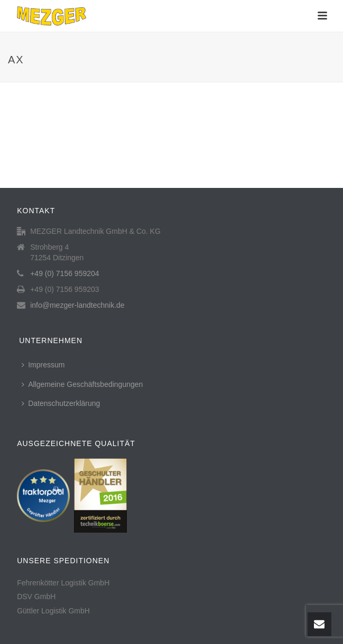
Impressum (43, 365)
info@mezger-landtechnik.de (77, 305)
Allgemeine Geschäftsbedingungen (82, 384)
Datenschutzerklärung (61, 403)
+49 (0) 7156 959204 (64, 273)
